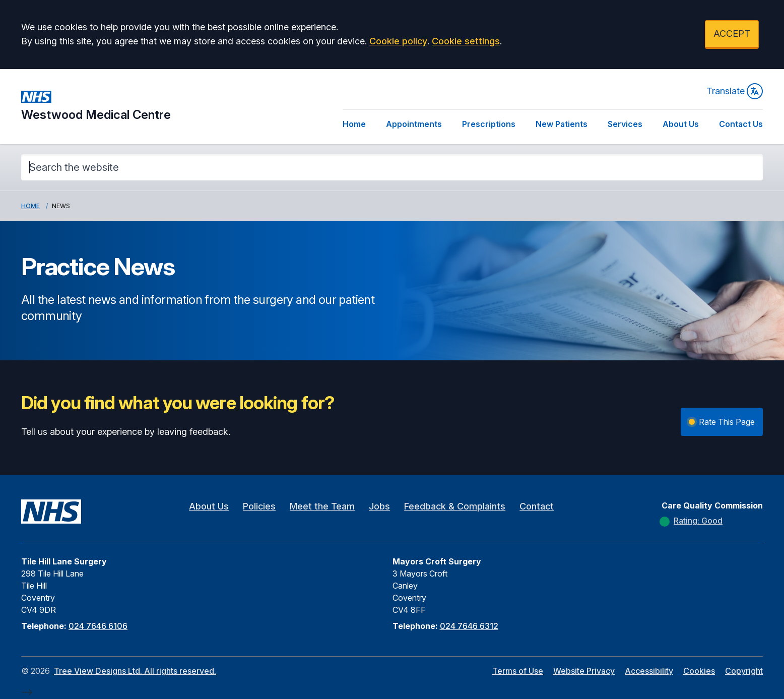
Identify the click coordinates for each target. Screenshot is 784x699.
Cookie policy (398, 41)
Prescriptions (489, 124)
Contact (537, 506)
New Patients (562, 124)
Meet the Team (322, 506)
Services (625, 124)
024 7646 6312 (469, 626)
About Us (681, 124)
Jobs (379, 506)
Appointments (414, 124)
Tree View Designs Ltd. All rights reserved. (135, 671)
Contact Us (741, 124)
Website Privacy (584, 671)
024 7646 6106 (98, 626)
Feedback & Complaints (455, 506)
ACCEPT (732, 34)
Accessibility (649, 671)
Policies (259, 506)
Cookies (699, 671)
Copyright (744, 671)
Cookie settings (466, 41)
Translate (735, 91)
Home (354, 124)
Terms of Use (518, 671)
